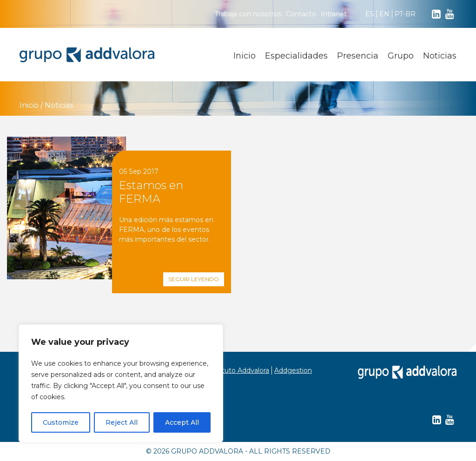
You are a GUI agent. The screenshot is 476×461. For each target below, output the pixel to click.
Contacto (301, 14)
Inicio (245, 56)
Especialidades (296, 56)
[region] (121, 383)
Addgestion (293, 370)
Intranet (334, 14)
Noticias (440, 56)
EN (384, 14)
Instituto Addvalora (238, 370)
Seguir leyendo (194, 279)
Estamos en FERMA (151, 192)
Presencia (358, 56)
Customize (61, 422)
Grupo (401, 56)
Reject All (122, 422)
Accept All (182, 422)
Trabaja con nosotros (248, 14)
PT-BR (405, 14)
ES (370, 14)
